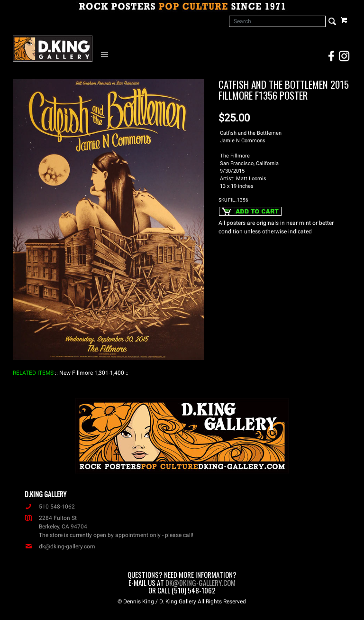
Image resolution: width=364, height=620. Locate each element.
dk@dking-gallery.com (60, 546)
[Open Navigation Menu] (107, 54)
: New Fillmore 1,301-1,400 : (92, 373)
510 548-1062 (50, 507)
